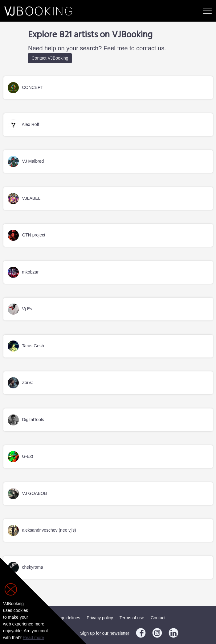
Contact (158, 618)
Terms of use (132, 618)
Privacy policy (100, 618)
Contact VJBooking (50, 58)
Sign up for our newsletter (105, 633)
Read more (33, 638)
